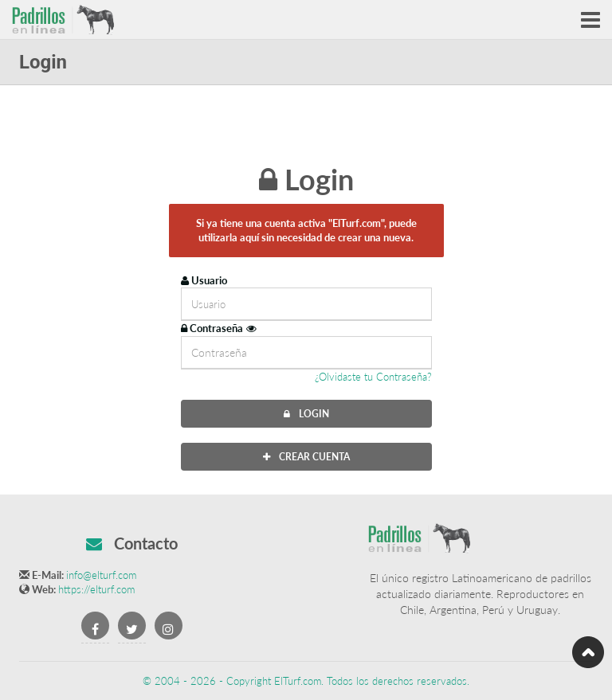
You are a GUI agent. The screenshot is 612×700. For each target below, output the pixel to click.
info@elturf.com (101, 575)
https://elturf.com (96, 589)
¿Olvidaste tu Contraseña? (373, 377)
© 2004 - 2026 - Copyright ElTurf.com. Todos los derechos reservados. (306, 681)
